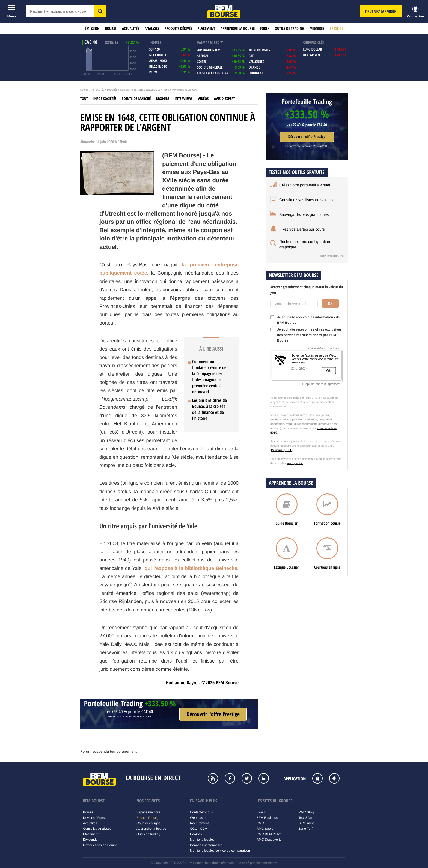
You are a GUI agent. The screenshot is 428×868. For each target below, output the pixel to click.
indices (155, 42)
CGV (204, 829)
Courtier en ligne (148, 823)
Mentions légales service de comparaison (220, 851)
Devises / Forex (94, 818)
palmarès (205, 43)
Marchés (112, 90)
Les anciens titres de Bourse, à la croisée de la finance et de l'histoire (209, 409)
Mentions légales (202, 840)
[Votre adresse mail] (294, 304)
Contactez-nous (201, 812)
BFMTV (262, 812)
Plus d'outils (332, 256)
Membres (317, 29)
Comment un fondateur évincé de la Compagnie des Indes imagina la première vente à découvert (209, 376)
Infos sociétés (105, 99)
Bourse (111, 29)
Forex (265, 29)
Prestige (336, 29)
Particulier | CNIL (281, 450)
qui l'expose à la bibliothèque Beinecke (191, 568)
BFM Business (267, 818)
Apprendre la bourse (238, 29)
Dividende (90, 840)
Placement (206, 29)
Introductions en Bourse (100, 845)
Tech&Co (305, 818)
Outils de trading (289, 29)
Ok (330, 304)
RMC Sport (265, 829)
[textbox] (60, 11)
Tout (84, 99)
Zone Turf (306, 829)
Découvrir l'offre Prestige (307, 137)
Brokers (163, 99)
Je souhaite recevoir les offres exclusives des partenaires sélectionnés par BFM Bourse (306, 335)
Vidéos (203, 99)
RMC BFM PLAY (269, 834)
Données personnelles (206, 845)
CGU (194, 829)
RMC (260, 823)
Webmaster (198, 818)
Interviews (184, 99)
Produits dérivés (178, 29)
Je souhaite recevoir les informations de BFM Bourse (305, 320)
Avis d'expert (225, 99)
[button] (100, 11)
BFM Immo (307, 823)
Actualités (131, 29)
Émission (92, 29)
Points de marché (136, 99)
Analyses (152, 29)
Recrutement (199, 823)
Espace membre (148, 812)
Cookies (196, 834)
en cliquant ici (295, 464)
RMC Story (307, 812)
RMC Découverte (269, 840)
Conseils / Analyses (97, 829)
